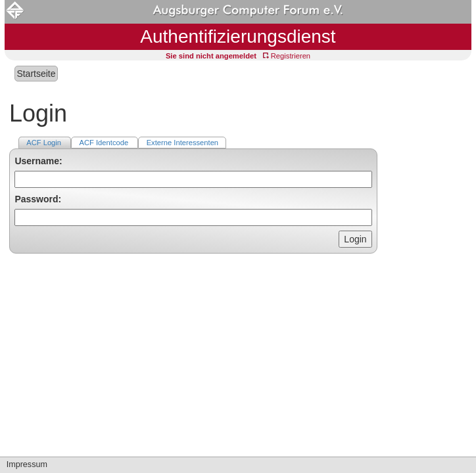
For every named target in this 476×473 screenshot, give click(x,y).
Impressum (27, 464)
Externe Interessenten (182, 143)
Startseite (36, 74)
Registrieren (287, 56)
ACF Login (45, 143)
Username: (38, 161)
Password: (38, 199)
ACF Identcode (105, 143)
